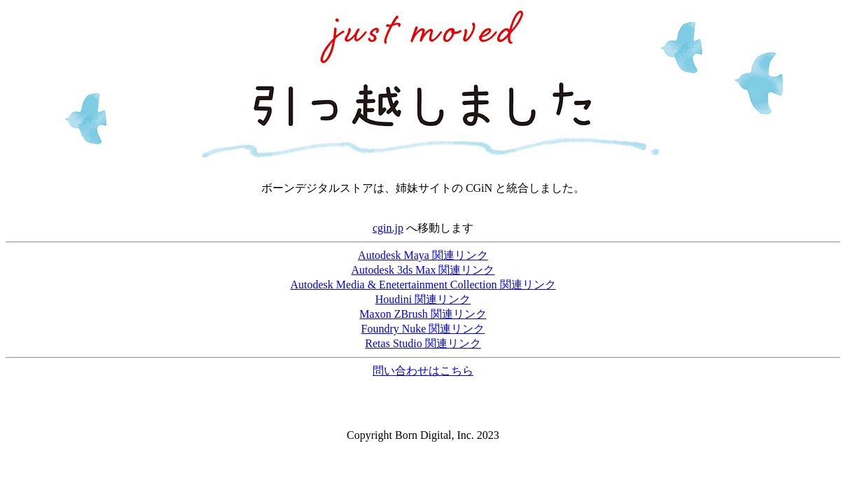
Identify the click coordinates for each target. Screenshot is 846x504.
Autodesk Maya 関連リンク (423, 255)
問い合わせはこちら (423, 371)
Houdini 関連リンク (423, 299)
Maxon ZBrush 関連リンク (423, 314)
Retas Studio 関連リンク (423, 343)
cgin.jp (388, 228)
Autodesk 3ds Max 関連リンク (423, 270)
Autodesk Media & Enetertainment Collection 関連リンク (423, 285)
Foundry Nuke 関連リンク (423, 329)
